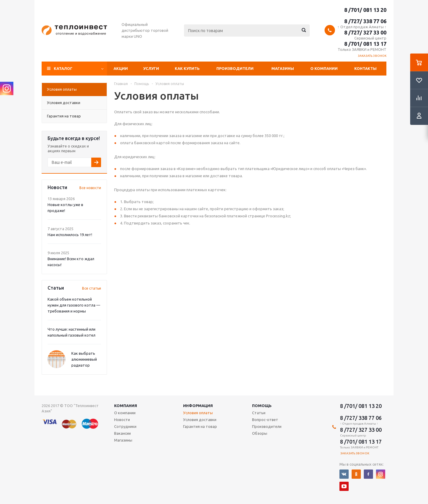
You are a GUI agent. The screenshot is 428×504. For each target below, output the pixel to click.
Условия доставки (200, 420)
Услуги (151, 68)
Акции (121, 68)
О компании (324, 68)
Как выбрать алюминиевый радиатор (84, 359)
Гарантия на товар (200, 426)
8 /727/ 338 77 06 (365, 21)
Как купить (187, 68)
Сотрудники (125, 426)
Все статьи (92, 288)
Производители (235, 68)
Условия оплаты (198, 413)
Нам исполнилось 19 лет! (70, 235)
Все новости (90, 188)
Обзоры (260, 433)
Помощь (262, 406)
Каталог (63, 68)
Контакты (365, 68)
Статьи (259, 413)
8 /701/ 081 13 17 (365, 44)
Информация (198, 406)
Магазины (283, 68)
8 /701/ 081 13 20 (365, 10)
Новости (122, 420)
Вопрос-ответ (265, 420)
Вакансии (122, 433)
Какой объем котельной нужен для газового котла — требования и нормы (74, 305)
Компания (126, 406)
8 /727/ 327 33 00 (365, 32)
